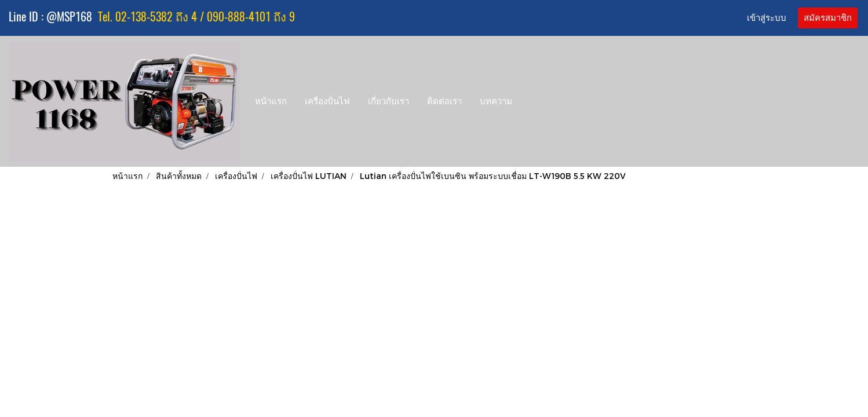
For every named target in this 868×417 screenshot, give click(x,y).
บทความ (496, 101)
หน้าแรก (271, 101)
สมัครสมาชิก (828, 18)
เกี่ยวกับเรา (389, 101)
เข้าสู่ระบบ (767, 18)
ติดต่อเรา (444, 101)
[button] (532, 101)
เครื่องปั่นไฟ (327, 101)
